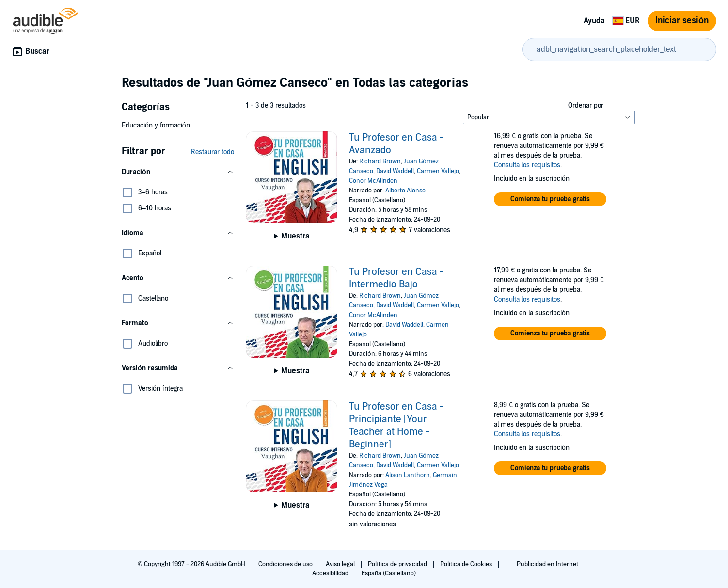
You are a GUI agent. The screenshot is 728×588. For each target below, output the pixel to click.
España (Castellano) (389, 573)
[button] (178, 172)
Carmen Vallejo (438, 171)
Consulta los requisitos (527, 165)
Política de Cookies (467, 564)
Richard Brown (380, 161)
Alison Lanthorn (408, 475)
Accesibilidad (331, 573)
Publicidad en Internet (548, 564)
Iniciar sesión (682, 21)
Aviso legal (341, 564)
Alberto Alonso (405, 191)
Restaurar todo (213, 152)
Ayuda (594, 21)
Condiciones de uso (286, 564)
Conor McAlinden (373, 181)
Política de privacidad (398, 564)
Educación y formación (156, 125)
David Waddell (395, 171)
